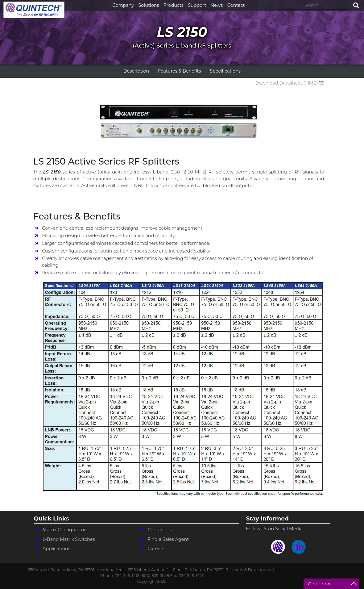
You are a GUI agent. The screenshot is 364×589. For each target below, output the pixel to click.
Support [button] (197, 5)
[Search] (314, 5)
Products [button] (174, 5)
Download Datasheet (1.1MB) (287, 83)
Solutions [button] (149, 5)
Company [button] (123, 5)
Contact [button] (236, 5)
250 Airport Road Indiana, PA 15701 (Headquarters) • (78, 570)
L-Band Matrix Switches (69, 539)
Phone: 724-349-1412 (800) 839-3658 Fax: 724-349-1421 (152, 576)
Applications (56, 549)
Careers (156, 549)
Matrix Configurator (64, 530)
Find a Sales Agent (168, 539)
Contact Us (160, 530)
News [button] (217, 5)
